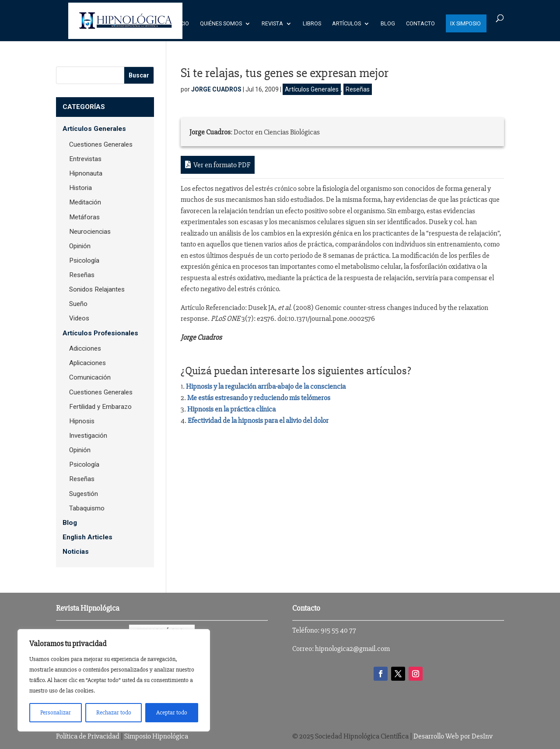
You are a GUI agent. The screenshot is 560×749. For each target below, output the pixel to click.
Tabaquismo (87, 508)
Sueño (78, 304)
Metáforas (84, 217)
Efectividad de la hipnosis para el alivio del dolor (258, 420)
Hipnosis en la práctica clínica (231, 409)
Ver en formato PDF (218, 165)
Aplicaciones (87, 363)
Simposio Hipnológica (156, 736)
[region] (114, 680)
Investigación (88, 436)
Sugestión (84, 494)
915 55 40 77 (338, 630)
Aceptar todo (172, 712)
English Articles (87, 537)
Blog (388, 24)
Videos (79, 318)
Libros (312, 24)
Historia (80, 188)
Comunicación (90, 377)
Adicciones (85, 348)
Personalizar (56, 712)
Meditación (85, 202)
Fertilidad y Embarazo (100, 407)
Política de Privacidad (88, 736)
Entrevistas (85, 159)
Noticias (76, 552)
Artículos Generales (312, 89)
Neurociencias (90, 232)
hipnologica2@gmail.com (352, 649)
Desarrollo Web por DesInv (453, 736)
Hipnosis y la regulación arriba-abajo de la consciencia (266, 386)
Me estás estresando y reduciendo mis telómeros (259, 398)
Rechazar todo (114, 712)
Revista (272, 24)
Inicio (181, 24)
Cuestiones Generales (101, 144)
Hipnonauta (86, 173)
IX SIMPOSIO (465, 24)
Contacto (420, 24)
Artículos (346, 24)
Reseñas (358, 89)
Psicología (84, 260)
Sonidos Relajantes (97, 289)
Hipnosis (82, 421)
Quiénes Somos (221, 24)
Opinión (80, 246)
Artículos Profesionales (100, 333)
